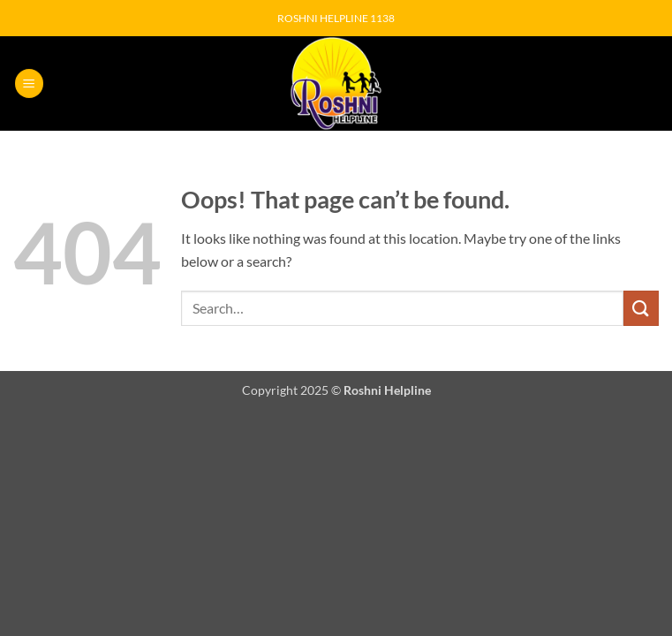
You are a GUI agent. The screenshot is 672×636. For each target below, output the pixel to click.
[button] (29, 83)
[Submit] (641, 308)
